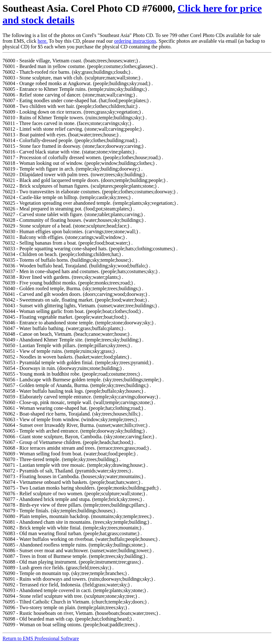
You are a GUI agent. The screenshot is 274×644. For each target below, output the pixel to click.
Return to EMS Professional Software (41, 638)
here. (43, 41)
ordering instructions (135, 41)
